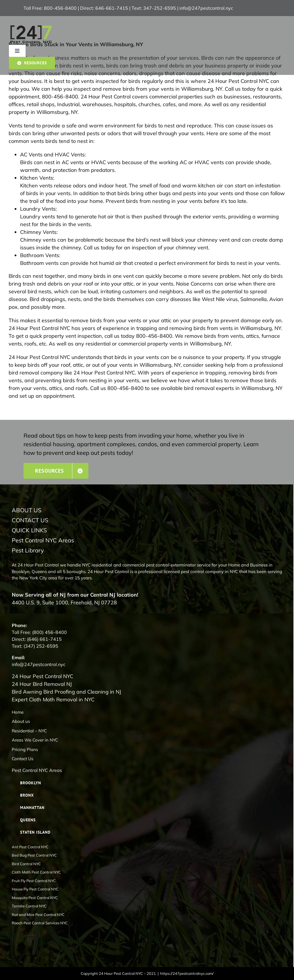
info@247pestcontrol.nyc (206, 8)
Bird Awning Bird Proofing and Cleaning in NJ (66, 692)
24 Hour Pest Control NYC (42, 676)
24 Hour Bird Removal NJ (42, 684)
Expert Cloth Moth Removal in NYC (53, 699)
